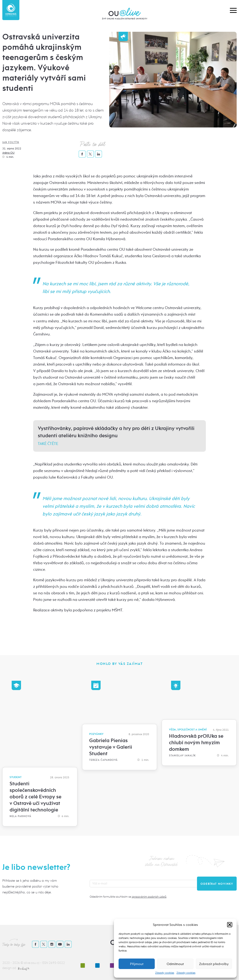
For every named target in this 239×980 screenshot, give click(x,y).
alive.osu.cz (32, 963)
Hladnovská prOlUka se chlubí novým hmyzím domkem (196, 743)
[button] (230, 925)
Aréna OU (8, 153)
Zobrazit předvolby (214, 964)
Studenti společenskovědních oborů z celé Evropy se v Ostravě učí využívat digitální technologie (35, 797)
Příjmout (137, 964)
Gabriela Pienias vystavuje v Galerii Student (111, 747)
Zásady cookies (165, 973)
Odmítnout (175, 964)
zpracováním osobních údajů (149, 897)
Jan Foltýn (11, 142)
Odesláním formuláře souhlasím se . (128, 897)
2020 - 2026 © (13, 963)
